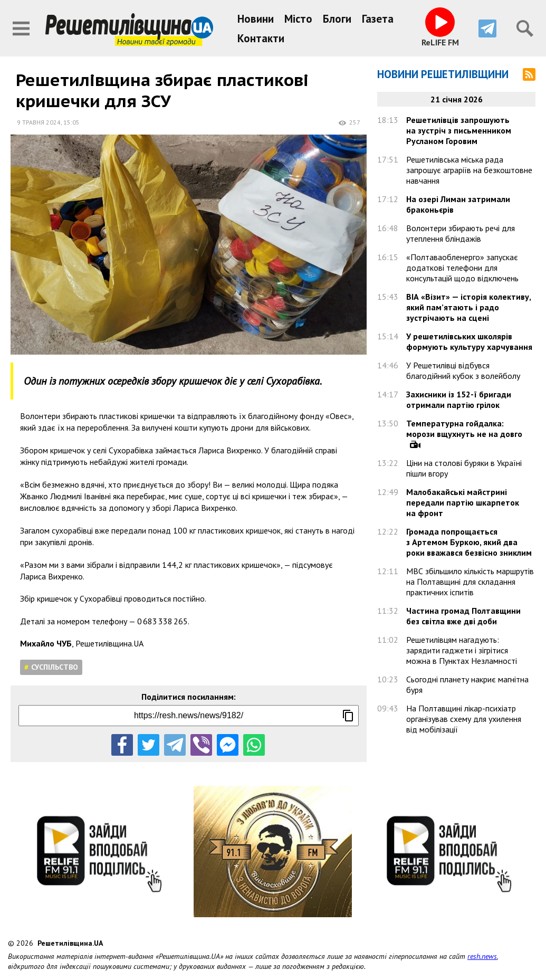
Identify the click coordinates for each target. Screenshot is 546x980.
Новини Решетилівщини (443, 74)
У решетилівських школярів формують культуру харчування (469, 341)
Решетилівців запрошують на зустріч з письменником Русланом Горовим (459, 130)
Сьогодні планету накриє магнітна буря (467, 684)
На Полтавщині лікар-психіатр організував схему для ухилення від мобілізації (464, 719)
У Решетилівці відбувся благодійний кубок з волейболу (463, 370)
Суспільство (55, 667)
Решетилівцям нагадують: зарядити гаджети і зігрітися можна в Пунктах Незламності (462, 650)
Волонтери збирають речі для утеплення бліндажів (461, 233)
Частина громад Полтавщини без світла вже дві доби (463, 616)
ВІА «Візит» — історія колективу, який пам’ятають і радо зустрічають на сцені (468, 307)
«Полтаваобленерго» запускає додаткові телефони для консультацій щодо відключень (462, 268)
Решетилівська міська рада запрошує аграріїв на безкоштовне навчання (469, 170)
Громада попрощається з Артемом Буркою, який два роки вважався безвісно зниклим (469, 542)
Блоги (337, 19)
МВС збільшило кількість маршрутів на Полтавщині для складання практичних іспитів (470, 582)
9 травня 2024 (39, 122)
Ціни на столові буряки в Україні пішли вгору (464, 468)
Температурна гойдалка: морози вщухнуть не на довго (464, 429)
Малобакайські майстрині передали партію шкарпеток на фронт (463, 502)
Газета (378, 19)
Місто (298, 19)
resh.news (482, 956)
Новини (256, 19)
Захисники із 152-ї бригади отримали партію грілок (459, 399)
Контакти (261, 38)
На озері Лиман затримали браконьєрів (458, 204)
